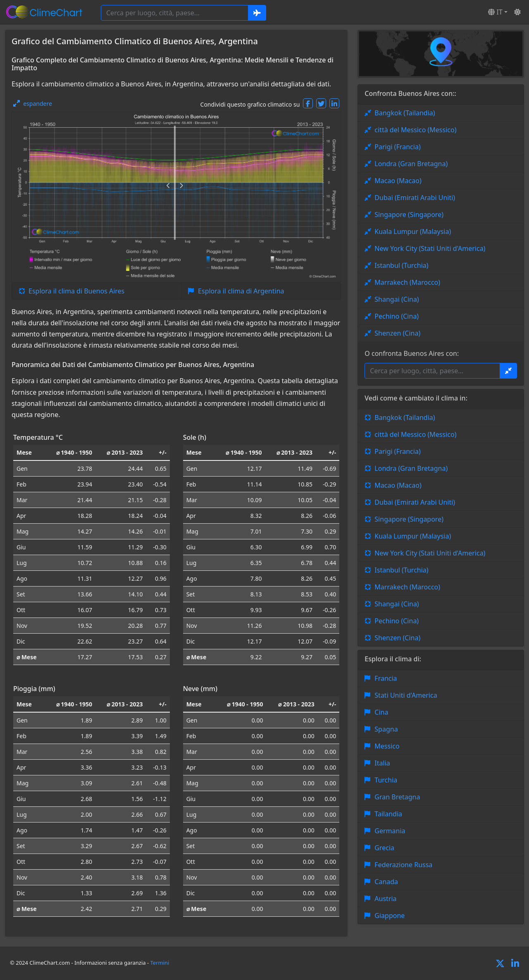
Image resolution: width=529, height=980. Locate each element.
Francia (386, 678)
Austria (385, 899)
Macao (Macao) (398, 181)
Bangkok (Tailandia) (405, 113)
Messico (387, 746)
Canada (386, 882)
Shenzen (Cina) (397, 333)
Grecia (384, 848)
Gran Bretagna (397, 797)
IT (495, 12)
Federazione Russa (403, 865)
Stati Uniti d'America (406, 695)
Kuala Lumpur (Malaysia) (413, 231)
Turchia (386, 780)
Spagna (386, 729)
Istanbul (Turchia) (401, 265)
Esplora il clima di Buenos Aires (76, 291)
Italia (382, 763)
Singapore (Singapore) (409, 215)
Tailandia (388, 814)
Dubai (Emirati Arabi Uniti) (415, 198)
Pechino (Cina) (397, 316)
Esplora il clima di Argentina (241, 291)
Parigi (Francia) (397, 147)
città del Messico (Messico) (415, 130)
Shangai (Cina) (397, 299)
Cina (381, 712)
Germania (390, 831)
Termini (160, 963)
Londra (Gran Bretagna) (411, 164)
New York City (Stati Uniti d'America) (430, 248)
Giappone (390, 916)
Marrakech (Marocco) (407, 282)
